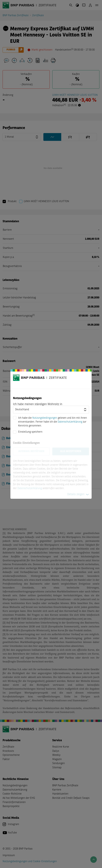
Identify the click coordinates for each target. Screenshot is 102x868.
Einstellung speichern (30, 432)
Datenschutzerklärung (70, 422)
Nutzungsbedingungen (45, 418)
